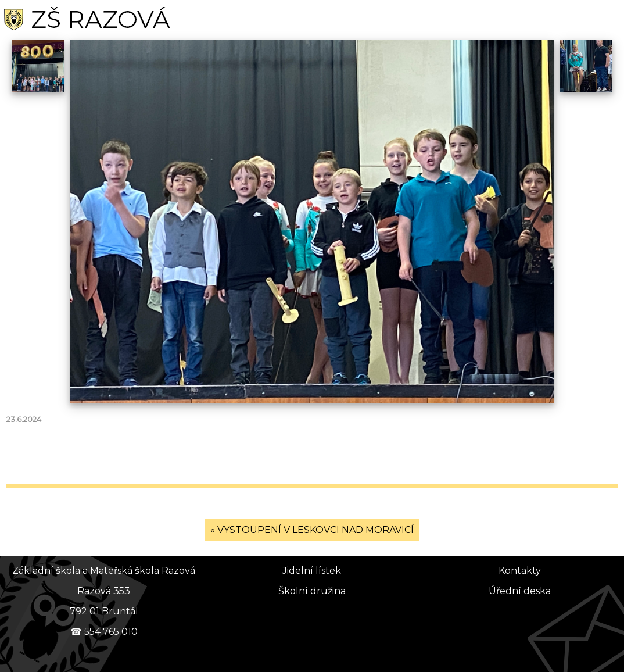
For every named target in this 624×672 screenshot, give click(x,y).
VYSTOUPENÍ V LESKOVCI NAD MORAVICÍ (315, 530)
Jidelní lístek (312, 571)
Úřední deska (520, 591)
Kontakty (520, 571)
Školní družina (312, 591)
